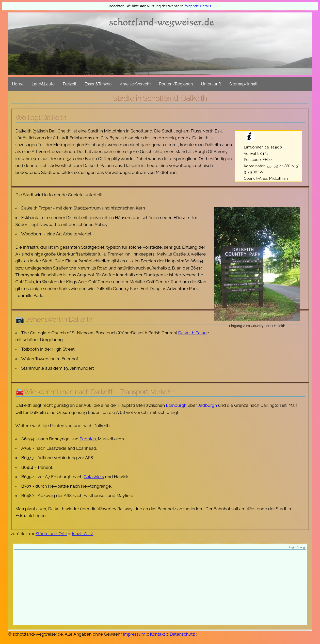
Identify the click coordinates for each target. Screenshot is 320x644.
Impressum (134, 634)
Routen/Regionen (176, 84)
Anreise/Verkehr (135, 84)
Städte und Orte (51, 534)
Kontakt (157, 634)
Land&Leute (43, 84)
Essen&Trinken (98, 84)
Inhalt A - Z (83, 534)
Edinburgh (176, 405)
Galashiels (94, 477)
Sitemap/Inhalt (244, 84)
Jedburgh (207, 405)
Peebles (88, 439)
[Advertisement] (160, 588)
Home (18, 84)
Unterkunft (211, 84)
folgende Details (198, 6)
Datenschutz (182, 634)
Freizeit (69, 84)
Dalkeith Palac (192, 333)
